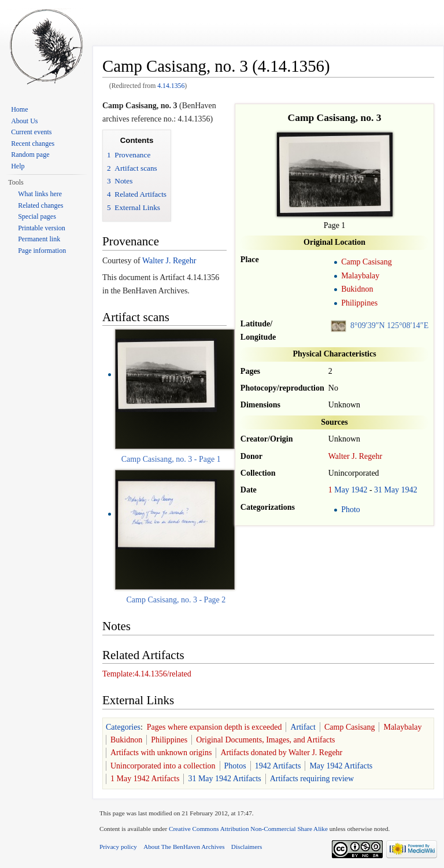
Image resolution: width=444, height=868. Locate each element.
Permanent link (39, 239)
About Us (24, 121)
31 (378, 490)
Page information (42, 251)
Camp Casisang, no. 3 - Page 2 (176, 600)
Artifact (303, 727)
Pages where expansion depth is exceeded (214, 727)
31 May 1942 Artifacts (224, 779)
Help (18, 166)
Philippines (359, 303)
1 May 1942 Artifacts (145, 779)
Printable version (42, 228)
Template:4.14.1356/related (147, 674)
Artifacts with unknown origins (161, 753)
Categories (123, 727)
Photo (351, 510)
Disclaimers (247, 847)
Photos (235, 766)
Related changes (40, 205)
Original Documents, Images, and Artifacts (265, 740)
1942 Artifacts (278, 766)
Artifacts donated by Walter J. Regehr (281, 753)
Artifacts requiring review (312, 779)
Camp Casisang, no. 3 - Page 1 (171, 459)
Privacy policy (118, 847)
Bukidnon (357, 289)
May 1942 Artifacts (341, 766)
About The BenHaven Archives (184, 847)
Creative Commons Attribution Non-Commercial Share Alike (248, 829)
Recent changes (33, 144)
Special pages (37, 216)
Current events (31, 132)
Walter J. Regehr (355, 456)
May (342, 490)
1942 (359, 490)
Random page (30, 155)
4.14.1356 (171, 86)
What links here (40, 194)
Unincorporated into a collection (163, 766)
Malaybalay (360, 276)
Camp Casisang (367, 262)
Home (19, 109)
